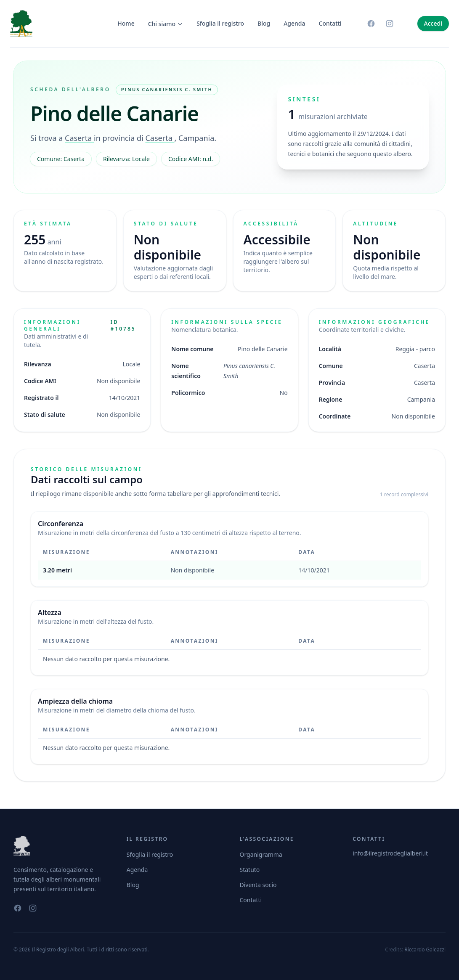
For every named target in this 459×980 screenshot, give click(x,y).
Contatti (330, 23)
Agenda (294, 23)
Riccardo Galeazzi (425, 950)
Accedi (433, 23)
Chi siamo (166, 24)
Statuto (250, 870)
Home (126, 23)
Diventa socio (258, 885)
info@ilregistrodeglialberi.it (390, 853)
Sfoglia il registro (220, 23)
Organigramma (261, 854)
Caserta (79, 138)
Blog (264, 23)
